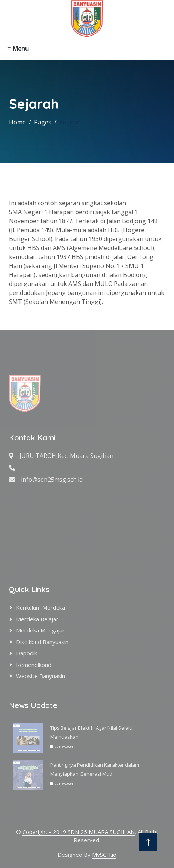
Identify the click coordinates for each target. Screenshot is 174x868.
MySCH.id (104, 855)
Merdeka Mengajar (40, 630)
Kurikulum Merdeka (41, 607)
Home (17, 122)
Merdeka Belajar (37, 619)
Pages (43, 122)
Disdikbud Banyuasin (42, 642)
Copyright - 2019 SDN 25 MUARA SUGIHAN (79, 832)
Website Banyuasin (41, 676)
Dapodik (27, 653)
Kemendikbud (34, 665)
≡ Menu (18, 49)
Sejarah (70, 122)
